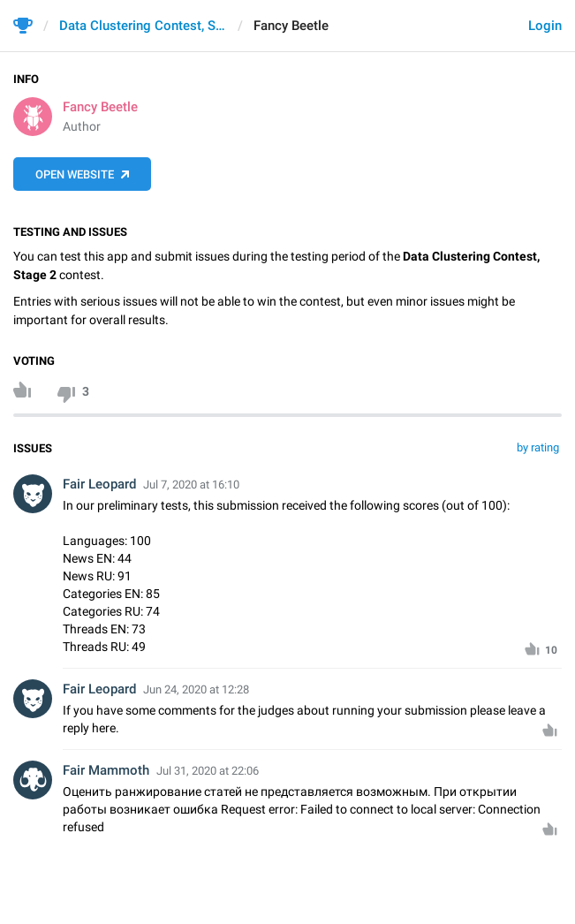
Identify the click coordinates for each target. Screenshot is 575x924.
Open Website (75, 174)
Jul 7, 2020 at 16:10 (191, 485)
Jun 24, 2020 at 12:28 (196, 689)
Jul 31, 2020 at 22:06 (208, 771)
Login (545, 26)
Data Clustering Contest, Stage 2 (143, 26)
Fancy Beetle (100, 107)
